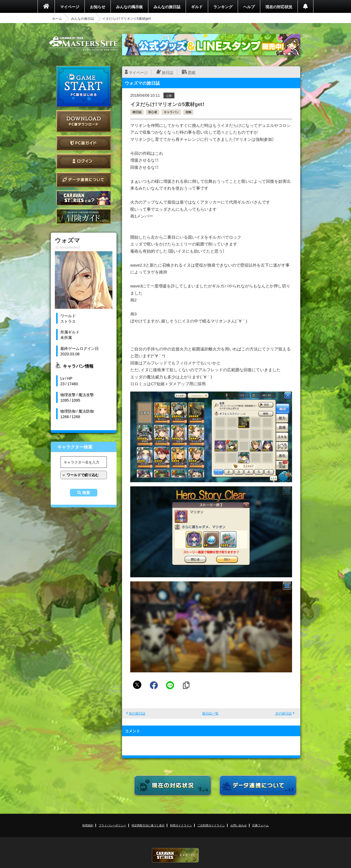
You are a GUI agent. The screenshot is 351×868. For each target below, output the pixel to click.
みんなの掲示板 (129, 7)
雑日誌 (137, 112)
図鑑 (192, 72)
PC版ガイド (84, 143)
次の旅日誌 (284, 713)
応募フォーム (261, 825)
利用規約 (88, 825)
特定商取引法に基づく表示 (148, 825)
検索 (86, 493)
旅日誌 (168, 72)
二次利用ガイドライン (211, 825)
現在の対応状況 (279, 7)
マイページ (70, 7)
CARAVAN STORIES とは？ (84, 198)
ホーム (57, 18)
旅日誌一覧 (210, 713)
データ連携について (84, 180)
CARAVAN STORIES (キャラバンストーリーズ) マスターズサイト (84, 44)
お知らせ (98, 7)
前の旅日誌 (137, 713)
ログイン (84, 161)
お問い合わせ (239, 825)
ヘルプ (249, 7)
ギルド (197, 7)
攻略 (188, 112)
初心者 (153, 112)
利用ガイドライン (181, 825)
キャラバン (171, 112)
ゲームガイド (84, 216)
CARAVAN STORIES (175, 855)
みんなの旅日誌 (167, 7)
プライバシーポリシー (112, 825)
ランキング (223, 7)
